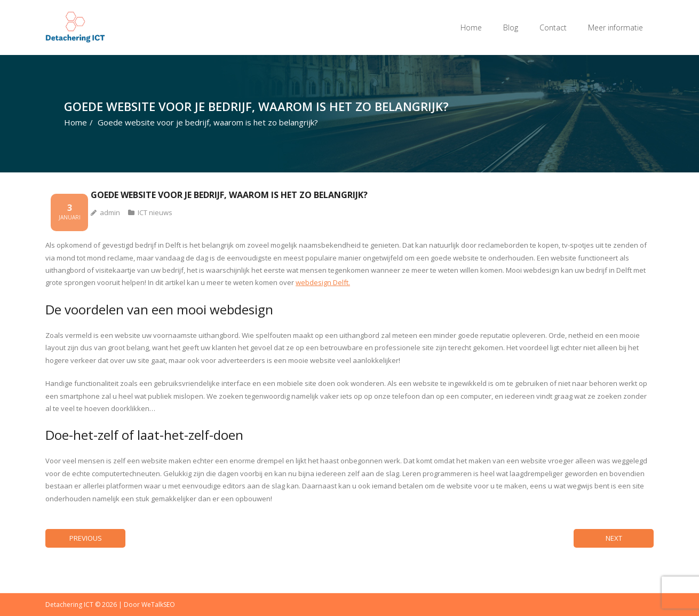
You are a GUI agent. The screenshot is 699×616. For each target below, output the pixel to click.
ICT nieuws (155, 212)
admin (110, 212)
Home (471, 27)
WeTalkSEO (158, 605)
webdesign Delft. (323, 282)
